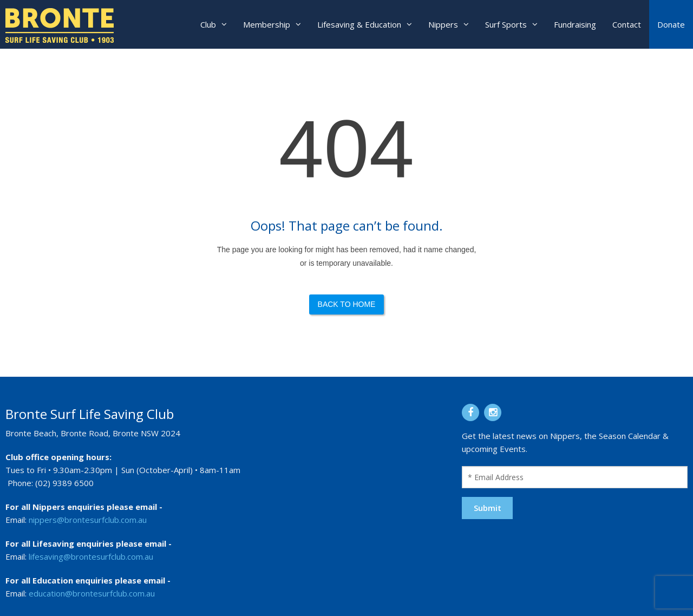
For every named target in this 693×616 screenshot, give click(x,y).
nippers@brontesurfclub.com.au (88, 520)
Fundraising (575, 24)
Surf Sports (506, 24)
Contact (627, 24)
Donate (671, 24)
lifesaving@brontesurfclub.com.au (91, 556)
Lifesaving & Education (359, 24)
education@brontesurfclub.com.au (92, 593)
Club (208, 24)
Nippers (443, 24)
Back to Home (347, 304)
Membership (267, 24)
